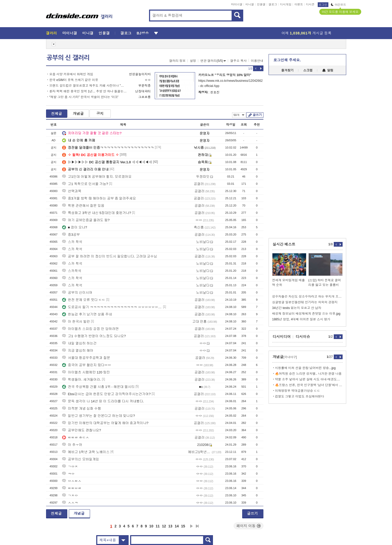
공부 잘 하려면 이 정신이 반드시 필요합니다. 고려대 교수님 (110, 256)
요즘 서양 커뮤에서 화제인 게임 (71, 74)
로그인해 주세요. (287, 60)
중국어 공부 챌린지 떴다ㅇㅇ (87, 365)
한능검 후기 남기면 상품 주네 (87, 314)
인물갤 (261, 4)
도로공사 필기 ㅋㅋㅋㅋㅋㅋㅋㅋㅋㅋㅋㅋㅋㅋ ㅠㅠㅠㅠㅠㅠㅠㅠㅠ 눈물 (112, 307)
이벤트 (299, 4)
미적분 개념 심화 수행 (82, 408)
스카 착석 (72, 242)
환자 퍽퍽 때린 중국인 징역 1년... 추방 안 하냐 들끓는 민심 (88, 91)
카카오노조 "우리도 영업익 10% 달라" (225, 75)
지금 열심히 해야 (78, 351)
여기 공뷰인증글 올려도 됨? (86, 220)
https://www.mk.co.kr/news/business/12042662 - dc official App (231, 83)
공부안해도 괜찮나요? (82, 430)
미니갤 (250, 4)
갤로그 (273, 4)
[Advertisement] (23, 197)
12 (164, 526)
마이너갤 (237, 4)
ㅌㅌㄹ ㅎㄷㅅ (76, 437)
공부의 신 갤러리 (68, 58)
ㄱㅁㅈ (70, 466)
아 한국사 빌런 (76, 322)
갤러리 (52, 33)
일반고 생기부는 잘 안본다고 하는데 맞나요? (98, 416)
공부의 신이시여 (77, 293)
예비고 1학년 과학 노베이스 (86, 452)
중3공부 (71, 235)
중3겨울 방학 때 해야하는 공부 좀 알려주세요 (99, 198)
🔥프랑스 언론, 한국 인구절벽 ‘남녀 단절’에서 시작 (309, 385)
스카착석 (72, 271)
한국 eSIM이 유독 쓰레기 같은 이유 (74, 80)
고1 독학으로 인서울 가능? (85, 184)
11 (158, 526)
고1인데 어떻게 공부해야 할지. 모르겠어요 (97, 177)
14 (177, 526)
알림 (328, 70)
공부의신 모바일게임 (81, 459)
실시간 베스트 (284, 244)
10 (151, 526)
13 (171, 526)
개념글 (78, 114)
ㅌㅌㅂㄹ (72, 488)
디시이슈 (303, 337)
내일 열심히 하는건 (79, 343)
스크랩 (308, 70)
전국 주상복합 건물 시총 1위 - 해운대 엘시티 (98, 387)
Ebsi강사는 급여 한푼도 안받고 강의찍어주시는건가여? (106, 394)
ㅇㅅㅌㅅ (72, 481)
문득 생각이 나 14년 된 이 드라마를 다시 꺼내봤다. (103, 401)
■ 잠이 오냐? (75, 227)
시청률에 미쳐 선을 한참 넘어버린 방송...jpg (305, 368)
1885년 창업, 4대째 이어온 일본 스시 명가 (301, 319)
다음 (191, 526)
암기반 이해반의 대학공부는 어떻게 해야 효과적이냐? (105, 423)
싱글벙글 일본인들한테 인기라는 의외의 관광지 (305, 302)
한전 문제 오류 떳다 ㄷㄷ (84, 300)
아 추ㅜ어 (72, 445)
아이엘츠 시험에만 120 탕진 (86, 372)
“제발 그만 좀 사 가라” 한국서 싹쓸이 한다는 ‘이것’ (84, 97)
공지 (100, 114)
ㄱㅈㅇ (70, 495)
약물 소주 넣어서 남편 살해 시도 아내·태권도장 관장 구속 (309, 379)
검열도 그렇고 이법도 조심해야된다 (300, 396)
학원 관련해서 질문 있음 (83, 206)
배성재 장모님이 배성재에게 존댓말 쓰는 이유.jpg (306, 314)
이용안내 (257, 61)
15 (183, 526)
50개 (239, 115)
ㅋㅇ (68, 474)
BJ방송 (143, 33)
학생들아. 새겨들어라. (82, 380)
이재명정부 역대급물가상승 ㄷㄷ (298, 391)
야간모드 (339, 5)
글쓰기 (257, 115)
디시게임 (286, 4)
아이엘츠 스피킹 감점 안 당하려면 (90, 329)
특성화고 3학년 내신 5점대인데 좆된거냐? (97, 213)
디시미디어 (282, 337)
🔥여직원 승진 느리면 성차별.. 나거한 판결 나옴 (308, 374)
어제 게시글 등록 (306, 33)
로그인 (323, 5)
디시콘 (310, 4)
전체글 (57, 114)
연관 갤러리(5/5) (213, 61)
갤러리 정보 (177, 61)
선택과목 (72, 191)
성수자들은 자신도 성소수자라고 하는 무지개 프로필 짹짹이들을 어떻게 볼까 (307, 297)
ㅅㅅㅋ (70, 503)
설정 (193, 61)
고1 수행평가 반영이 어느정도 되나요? (94, 336)
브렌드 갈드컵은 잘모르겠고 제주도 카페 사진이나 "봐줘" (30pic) (88, 86)
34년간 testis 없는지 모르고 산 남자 (297, 308)
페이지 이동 (249, 526)
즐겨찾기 (287, 70)
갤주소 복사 (238, 61)
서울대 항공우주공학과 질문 (86, 358)
